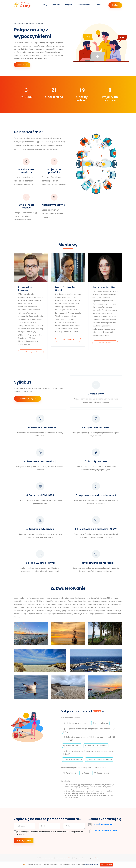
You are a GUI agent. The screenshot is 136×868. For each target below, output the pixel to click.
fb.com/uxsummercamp (105, 837)
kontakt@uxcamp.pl (103, 831)
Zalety (45, 5)
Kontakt (115, 5)
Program (69, 5)
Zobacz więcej (22, 65)
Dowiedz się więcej (91, 865)
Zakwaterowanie (84, 5)
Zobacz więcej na (31, 352)
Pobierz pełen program (28, 399)
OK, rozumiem (106, 865)
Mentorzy (56, 5)
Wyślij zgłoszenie (24, 847)
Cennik (98, 5)
